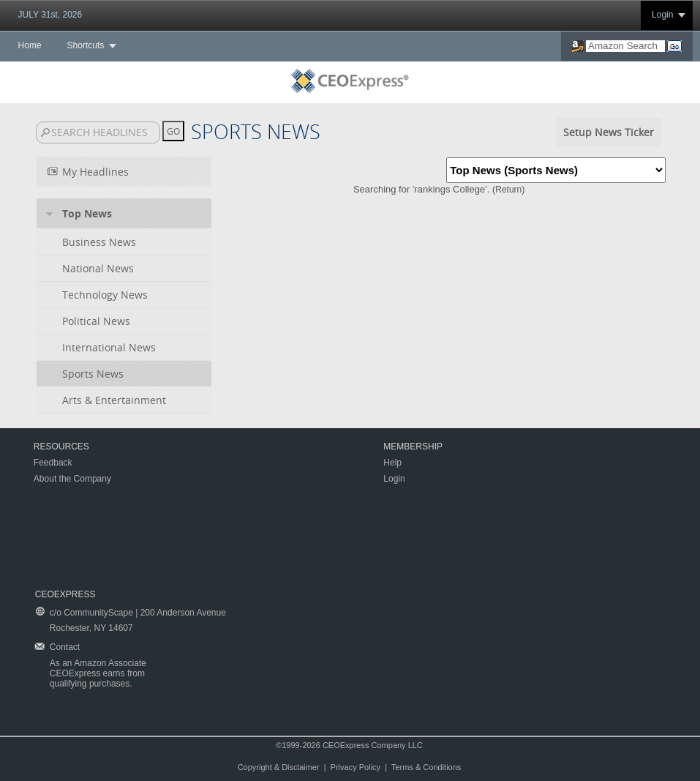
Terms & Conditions (426, 767)
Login (662, 15)
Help (392, 463)
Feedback (53, 463)
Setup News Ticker (609, 132)
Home (30, 45)
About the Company (72, 479)
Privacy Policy (355, 767)
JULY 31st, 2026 (50, 15)
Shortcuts (86, 45)
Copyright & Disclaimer (279, 767)
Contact (65, 647)
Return (508, 190)
